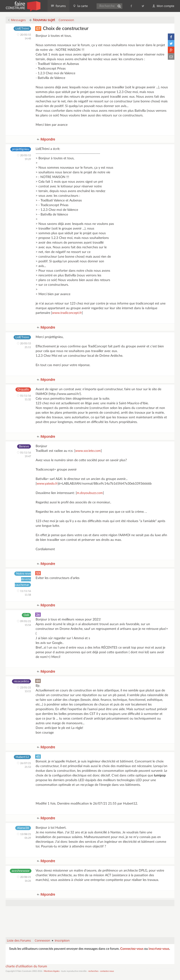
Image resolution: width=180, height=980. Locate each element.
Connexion (66, 20)
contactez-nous (107, 971)
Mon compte (163, 6)
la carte (80, 6)
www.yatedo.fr (47, 484)
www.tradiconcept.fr (67, 313)
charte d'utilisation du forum (26, 966)
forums (58, 6)
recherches (93, 971)
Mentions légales (52, 971)
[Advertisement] (91, 922)
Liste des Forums (19, 940)
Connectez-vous (132, 949)
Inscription (62, 940)
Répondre (46, 139)
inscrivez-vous (159, 949)
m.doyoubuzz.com (90, 493)
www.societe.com (88, 451)
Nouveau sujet (42, 20)
